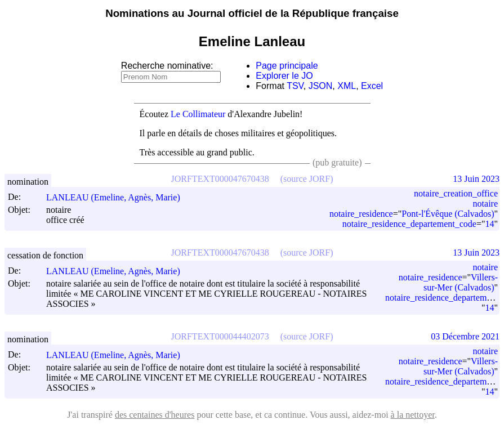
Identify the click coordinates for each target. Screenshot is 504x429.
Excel (372, 86)
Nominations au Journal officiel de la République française (252, 13)
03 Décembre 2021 (465, 336)
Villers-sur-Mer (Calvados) (461, 282)
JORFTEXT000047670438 (220, 179)
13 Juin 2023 (476, 179)
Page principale (287, 66)
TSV (295, 86)
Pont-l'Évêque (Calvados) (448, 214)
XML (347, 86)
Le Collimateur (198, 114)
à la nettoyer (413, 415)
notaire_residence (361, 214)
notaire (485, 204)
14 (489, 224)
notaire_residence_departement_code (409, 224)
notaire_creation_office (456, 193)
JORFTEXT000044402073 (220, 336)
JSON (321, 86)
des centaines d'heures (155, 415)
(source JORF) (307, 179)
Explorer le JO (284, 76)
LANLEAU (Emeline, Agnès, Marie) (118, 197)
